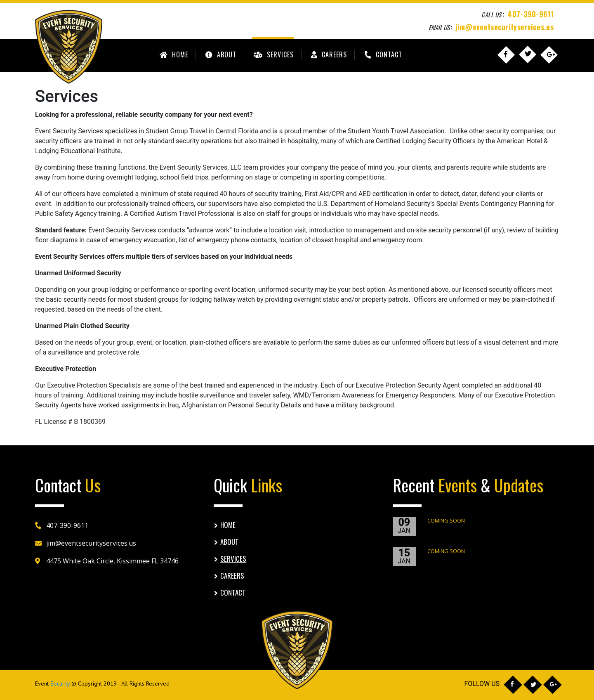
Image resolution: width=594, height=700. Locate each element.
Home (173, 54)
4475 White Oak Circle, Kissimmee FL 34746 (112, 561)
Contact (383, 54)
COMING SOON (446, 520)
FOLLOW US (482, 684)
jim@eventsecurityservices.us (504, 27)
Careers (328, 54)
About (220, 54)
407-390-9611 (530, 14)
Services (273, 54)
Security (60, 683)
